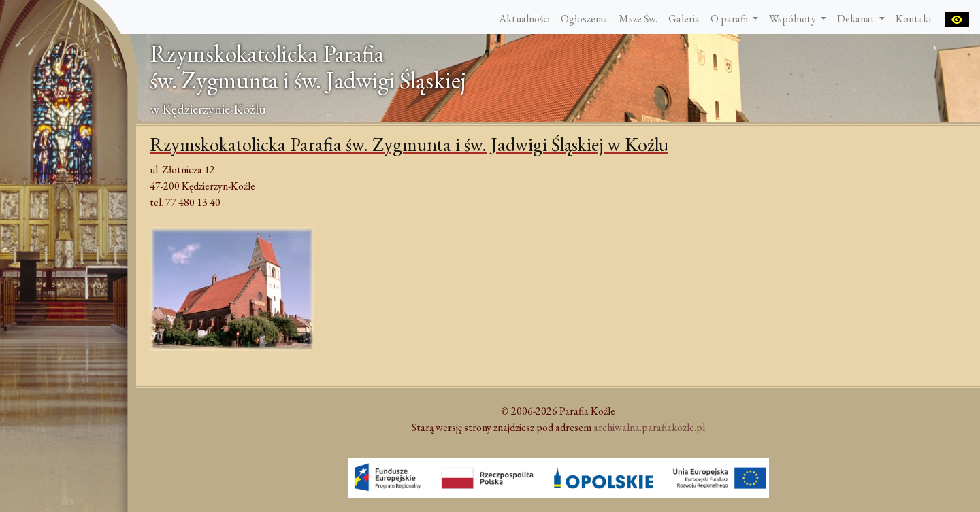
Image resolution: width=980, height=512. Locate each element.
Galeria (684, 19)
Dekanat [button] (857, 19)
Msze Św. (638, 19)
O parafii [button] (730, 19)
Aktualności (524, 19)
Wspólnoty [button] (794, 19)
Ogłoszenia (584, 19)
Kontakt (914, 19)
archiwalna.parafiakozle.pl (649, 427)
